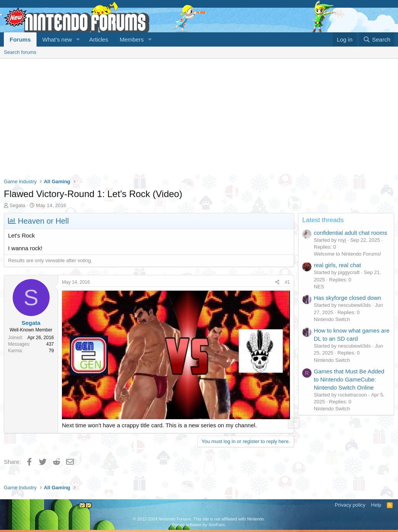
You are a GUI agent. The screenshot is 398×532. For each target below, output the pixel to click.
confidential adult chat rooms (351, 233)
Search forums (20, 52)
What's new (57, 39)
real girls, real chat (337, 265)
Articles (99, 39)
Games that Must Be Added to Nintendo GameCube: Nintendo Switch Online (349, 379)
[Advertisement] (199, 116)
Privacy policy (350, 505)
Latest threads (323, 220)
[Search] (377, 39)
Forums (20, 39)
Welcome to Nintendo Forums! (347, 254)
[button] (78, 39)
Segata (17, 205)
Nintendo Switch (332, 319)
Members (132, 39)
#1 (287, 282)
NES (319, 287)
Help (376, 505)
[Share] (277, 282)
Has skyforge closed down (347, 298)
